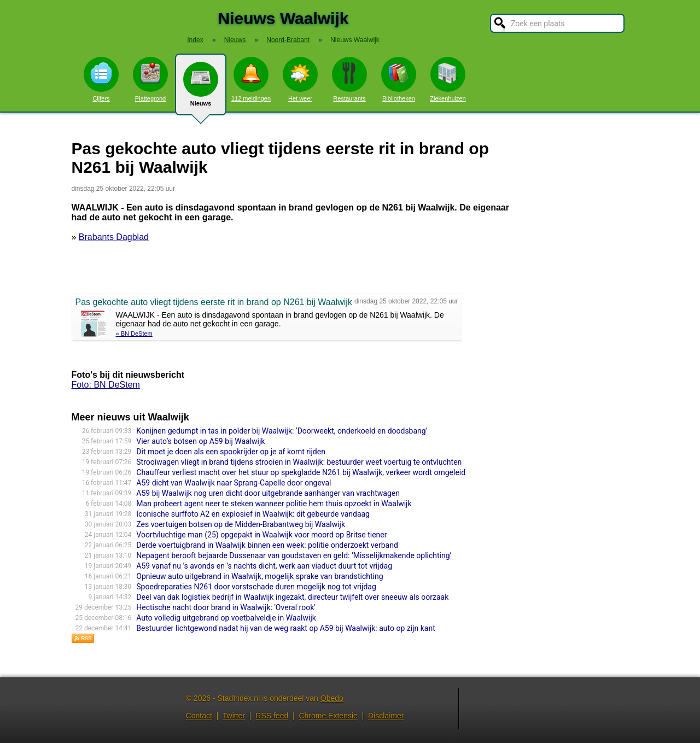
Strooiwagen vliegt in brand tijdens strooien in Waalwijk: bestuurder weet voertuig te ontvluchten (299, 462)
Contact (199, 716)
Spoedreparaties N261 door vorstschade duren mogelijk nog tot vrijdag (256, 587)
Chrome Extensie (328, 716)
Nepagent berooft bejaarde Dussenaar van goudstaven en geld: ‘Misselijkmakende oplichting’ (294, 555)
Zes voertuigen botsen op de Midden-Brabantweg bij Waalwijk (241, 524)
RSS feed (272, 716)
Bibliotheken (399, 79)
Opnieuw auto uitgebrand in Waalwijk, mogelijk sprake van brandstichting (259, 576)
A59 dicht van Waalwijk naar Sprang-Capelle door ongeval (234, 483)
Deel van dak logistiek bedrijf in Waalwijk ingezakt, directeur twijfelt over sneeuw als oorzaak (292, 597)
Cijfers (101, 79)
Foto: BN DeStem (106, 385)
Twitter (234, 716)
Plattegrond (150, 79)
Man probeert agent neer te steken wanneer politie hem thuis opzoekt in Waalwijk (274, 504)
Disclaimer (386, 716)
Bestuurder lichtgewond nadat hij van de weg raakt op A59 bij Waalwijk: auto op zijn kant (285, 628)
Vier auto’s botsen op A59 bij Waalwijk (200, 441)
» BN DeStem (134, 334)
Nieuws (201, 89)
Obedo (332, 698)
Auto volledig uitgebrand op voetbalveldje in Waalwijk (226, 618)
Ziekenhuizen (448, 79)
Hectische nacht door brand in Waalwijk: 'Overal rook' (226, 607)
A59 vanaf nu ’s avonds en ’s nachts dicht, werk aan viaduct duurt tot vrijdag (264, 566)
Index (195, 40)
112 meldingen (251, 79)
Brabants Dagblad (114, 237)
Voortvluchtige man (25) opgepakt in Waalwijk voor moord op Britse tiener (261, 535)
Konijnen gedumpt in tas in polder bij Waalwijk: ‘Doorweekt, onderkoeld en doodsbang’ (282, 431)
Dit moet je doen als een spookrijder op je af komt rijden (231, 452)
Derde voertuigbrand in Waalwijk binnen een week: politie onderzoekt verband (267, 545)
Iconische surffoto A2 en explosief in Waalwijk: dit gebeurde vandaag (253, 514)
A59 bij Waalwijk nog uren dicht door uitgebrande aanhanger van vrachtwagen (268, 493)
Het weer (300, 79)
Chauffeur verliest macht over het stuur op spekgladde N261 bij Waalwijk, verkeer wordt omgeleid (301, 472)
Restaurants (349, 79)
